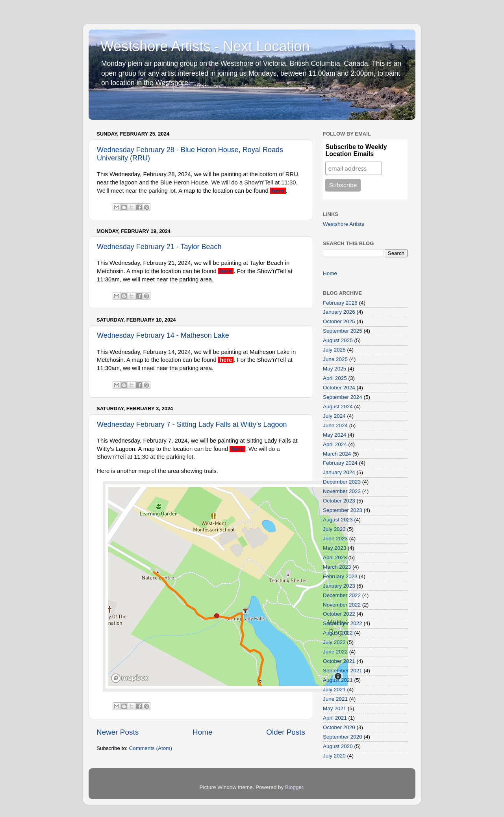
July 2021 (334, 690)
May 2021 (334, 708)
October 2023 (339, 501)
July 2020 (334, 756)
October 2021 (339, 661)
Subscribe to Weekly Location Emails (356, 150)
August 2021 (338, 680)
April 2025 (335, 378)
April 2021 (335, 718)
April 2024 (335, 444)
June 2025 (335, 359)
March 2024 (337, 454)
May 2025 (334, 369)
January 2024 (339, 472)
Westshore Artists (344, 224)
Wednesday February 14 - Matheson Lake (163, 335)
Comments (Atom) (151, 748)
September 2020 (343, 737)
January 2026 (339, 312)
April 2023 (335, 557)
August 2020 (338, 746)
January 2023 (339, 586)
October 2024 (339, 388)
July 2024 (334, 416)
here (279, 191)
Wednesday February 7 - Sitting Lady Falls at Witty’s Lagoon (192, 424)
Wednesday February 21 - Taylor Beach (159, 247)
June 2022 (335, 652)
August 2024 (338, 407)
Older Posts (286, 732)
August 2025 (338, 340)
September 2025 (343, 331)
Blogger (294, 787)
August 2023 (338, 520)
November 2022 (342, 605)
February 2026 (340, 303)
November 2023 (342, 491)
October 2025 (339, 321)
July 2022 (334, 642)
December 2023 (342, 482)
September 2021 (343, 671)
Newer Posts (118, 732)
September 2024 (343, 397)
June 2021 (335, 699)
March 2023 (337, 567)
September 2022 (343, 623)
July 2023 (334, 529)
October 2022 (339, 614)
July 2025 (334, 350)
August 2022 (338, 633)
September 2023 (343, 510)
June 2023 (335, 539)
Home (202, 732)
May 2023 (334, 548)
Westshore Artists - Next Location (205, 46)
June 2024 (335, 425)
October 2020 (339, 727)
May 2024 (334, 435)
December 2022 (342, 595)
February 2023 (340, 576)
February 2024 (340, 463)
